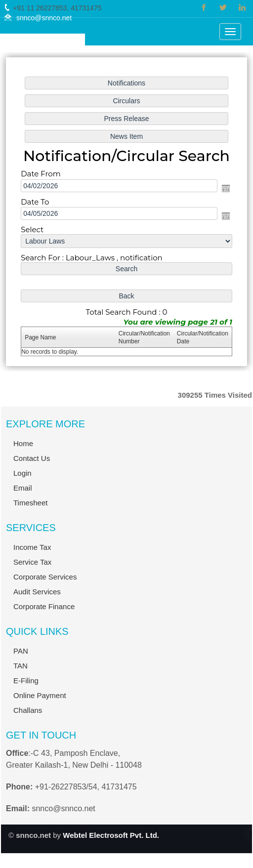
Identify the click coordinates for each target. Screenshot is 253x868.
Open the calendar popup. (225, 188)
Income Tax (32, 793)
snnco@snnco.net (44, 18)
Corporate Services (45, 823)
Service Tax (32, 808)
